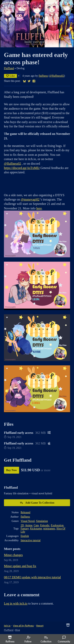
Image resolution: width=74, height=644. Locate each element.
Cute (36, 525)
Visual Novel (28, 521)
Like (10, 76)
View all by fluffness (23, 626)
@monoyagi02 (30, 199)
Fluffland (9, 68)
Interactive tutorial (31, 540)
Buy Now (12, 470)
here (39, 208)
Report (40, 626)
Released (26, 512)
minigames (49, 529)
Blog (18, 630)
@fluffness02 (57, 76)
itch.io (7, 626)
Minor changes (13, 555)
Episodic (45, 525)
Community (64, 639)
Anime (29, 525)
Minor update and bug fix (20, 566)
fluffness (43, 76)
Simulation (42, 521)
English (25, 536)
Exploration (57, 525)
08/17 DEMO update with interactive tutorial (32, 577)
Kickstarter (36, 529)
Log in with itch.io (16, 603)
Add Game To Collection (37, 503)
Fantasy (25, 529)
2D (22, 525)
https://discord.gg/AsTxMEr (22, 168)
